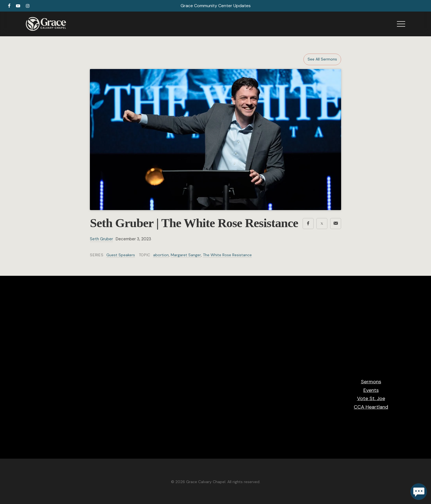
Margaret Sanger (186, 255)
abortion (161, 255)
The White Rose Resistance (227, 255)
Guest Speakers (121, 255)
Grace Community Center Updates (216, 6)
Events (371, 390)
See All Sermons (322, 59)
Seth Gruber (101, 239)
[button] (401, 24)
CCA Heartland (371, 407)
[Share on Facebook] (308, 224)
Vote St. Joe (371, 398)
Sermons (371, 382)
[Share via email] (336, 224)
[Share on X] (322, 224)
